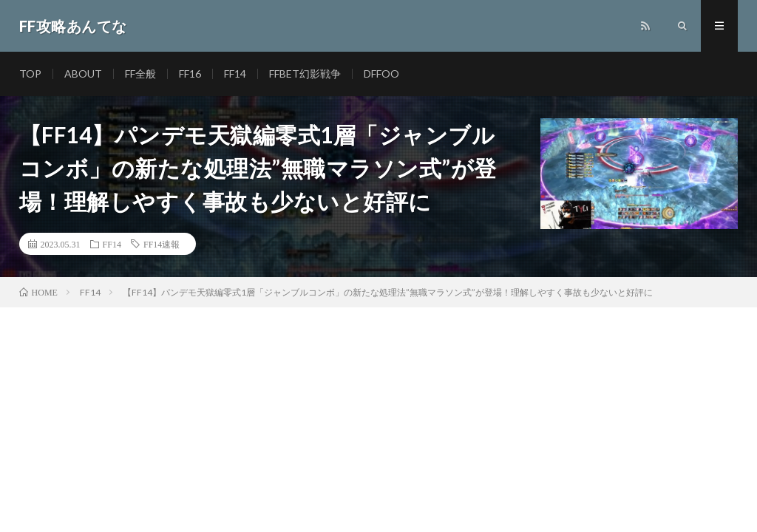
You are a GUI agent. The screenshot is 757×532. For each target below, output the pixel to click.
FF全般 (140, 74)
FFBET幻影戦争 (305, 74)
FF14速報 (162, 244)
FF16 (190, 74)
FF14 (235, 74)
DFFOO (381, 74)
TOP (30, 74)
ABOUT (83, 74)
